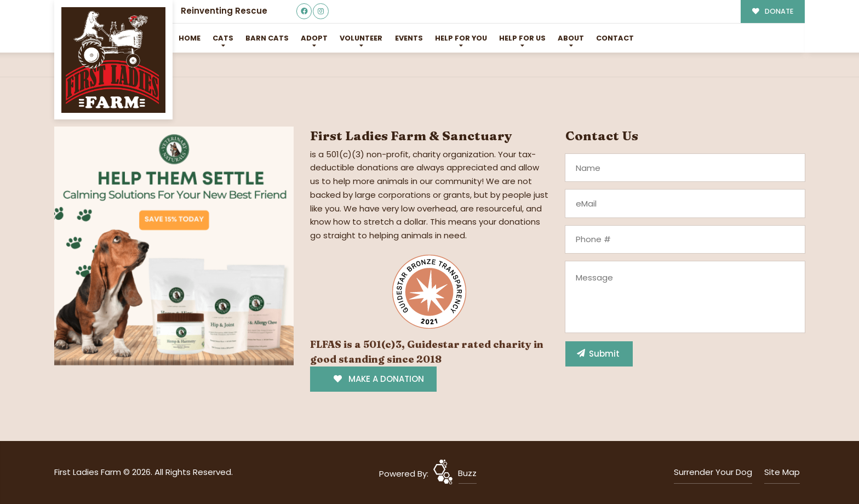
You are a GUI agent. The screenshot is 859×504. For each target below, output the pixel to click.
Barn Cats (267, 38)
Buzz (467, 473)
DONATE (773, 11)
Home (190, 38)
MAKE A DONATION (379, 379)
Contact (615, 38)
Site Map (782, 472)
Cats (223, 38)
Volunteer (361, 38)
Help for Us (522, 38)
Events (409, 38)
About (571, 38)
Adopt (314, 38)
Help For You (461, 38)
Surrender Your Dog (713, 472)
